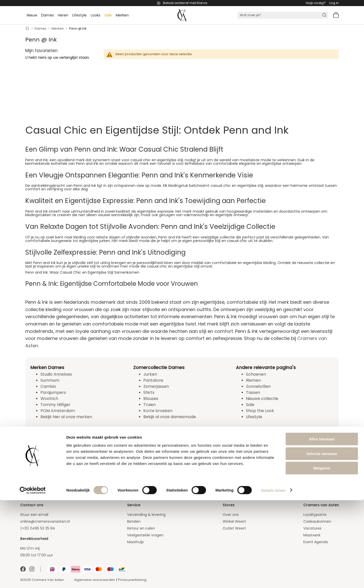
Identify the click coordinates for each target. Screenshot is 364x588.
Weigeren (322, 556)
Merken (58, 28)
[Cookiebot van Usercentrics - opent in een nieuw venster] (33, 578)
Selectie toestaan (322, 541)
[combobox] (283, 15)
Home (27, 29)
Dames (41, 28)
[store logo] (182, 15)
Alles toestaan (322, 527)
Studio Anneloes (56, 374)
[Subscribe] (131, 472)
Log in (334, 3)
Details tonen (273, 578)
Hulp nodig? (316, 3)
